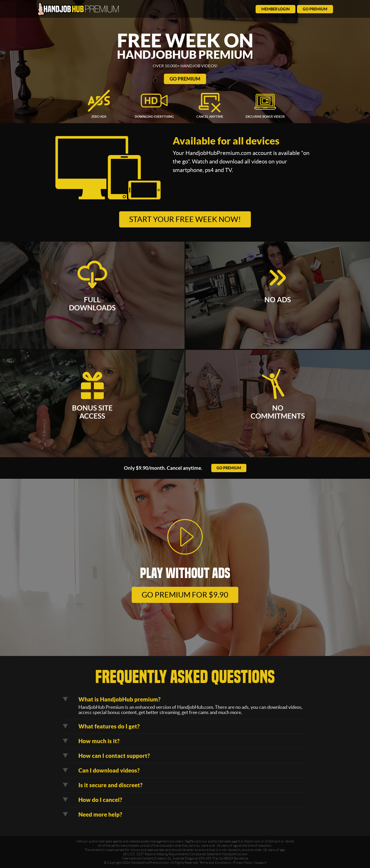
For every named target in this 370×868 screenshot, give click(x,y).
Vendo (290, 841)
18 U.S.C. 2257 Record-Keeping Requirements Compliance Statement (172, 854)
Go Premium (185, 79)
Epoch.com (252, 841)
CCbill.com (273, 841)
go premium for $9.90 (185, 595)
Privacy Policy (243, 863)
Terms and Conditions (215, 863)
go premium (315, 9)
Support (261, 863)
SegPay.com (193, 841)
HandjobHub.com (235, 854)
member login (275, 9)
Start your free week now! (185, 219)
